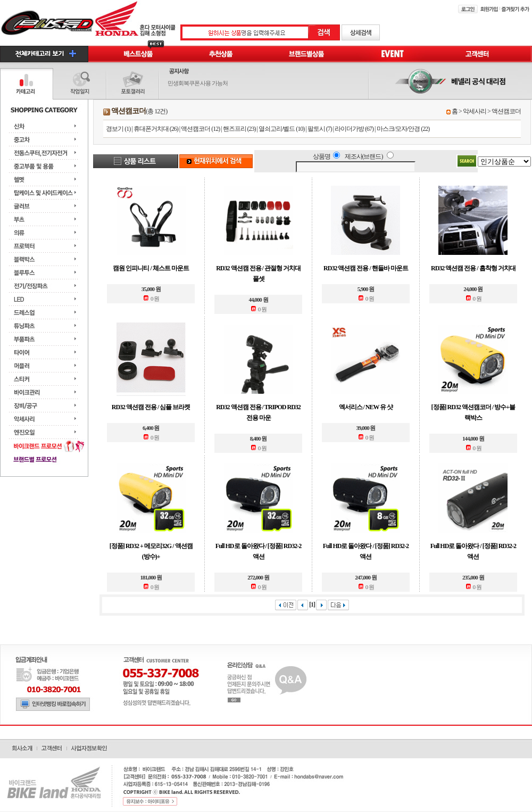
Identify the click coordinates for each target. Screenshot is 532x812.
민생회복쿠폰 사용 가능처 (198, 83)
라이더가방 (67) (354, 129)
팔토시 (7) (320, 129)
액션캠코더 (506, 111)
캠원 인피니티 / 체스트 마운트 (151, 268)
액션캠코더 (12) (200, 129)
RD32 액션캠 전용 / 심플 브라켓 (151, 407)
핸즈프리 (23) (239, 129)
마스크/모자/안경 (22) (403, 129)
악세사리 (475, 111)
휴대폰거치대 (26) (156, 129)
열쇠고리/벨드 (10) (281, 129)
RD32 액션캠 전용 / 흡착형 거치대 (473, 268)
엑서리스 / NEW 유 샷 (366, 407)
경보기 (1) (118, 129)
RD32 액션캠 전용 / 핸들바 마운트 (366, 268)
